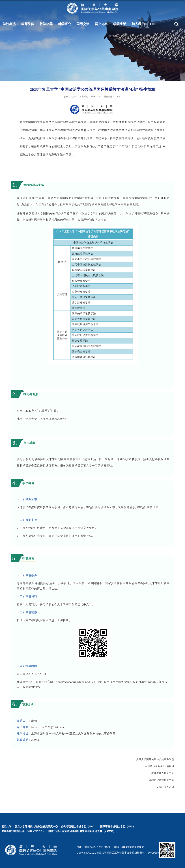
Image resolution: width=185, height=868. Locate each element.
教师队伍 (28, 24)
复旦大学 (7, 826)
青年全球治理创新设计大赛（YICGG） (23, 831)
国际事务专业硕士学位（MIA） (118, 826)
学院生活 (120, 24)
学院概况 (9, 24)
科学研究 (64, 24)
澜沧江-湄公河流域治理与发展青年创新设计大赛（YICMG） (82, 831)
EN (152, 24)
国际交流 (83, 24)
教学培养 (46, 24)
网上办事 (101, 24)
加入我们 (138, 24)
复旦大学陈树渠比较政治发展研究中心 (36, 826)
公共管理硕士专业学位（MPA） (79, 826)
